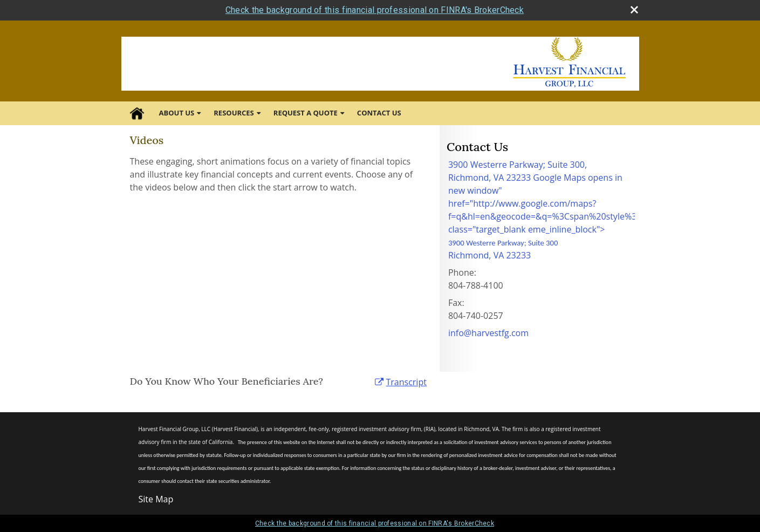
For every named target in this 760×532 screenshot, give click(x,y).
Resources (234, 113)
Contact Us (379, 113)
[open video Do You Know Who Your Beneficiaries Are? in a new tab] (379, 382)
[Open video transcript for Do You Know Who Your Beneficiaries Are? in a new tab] (406, 382)
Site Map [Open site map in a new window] (156, 499)
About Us (177, 113)
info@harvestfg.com (488, 333)
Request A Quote (306, 113)
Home (137, 113)
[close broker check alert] (634, 10)
